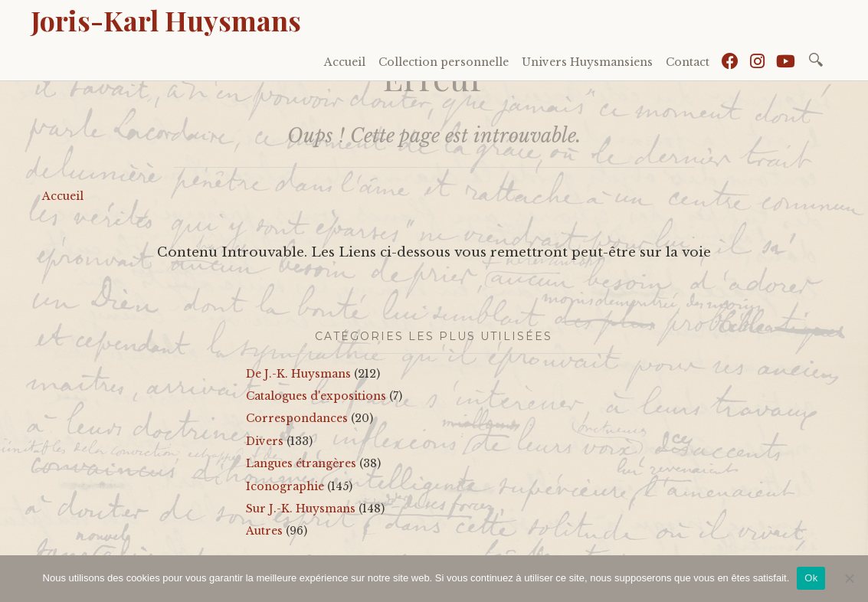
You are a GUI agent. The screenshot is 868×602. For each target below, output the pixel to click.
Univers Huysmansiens (587, 62)
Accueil (345, 62)
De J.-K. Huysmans (298, 374)
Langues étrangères (301, 463)
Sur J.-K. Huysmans (301, 509)
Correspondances (297, 418)
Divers (265, 441)
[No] (849, 578)
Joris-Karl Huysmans (166, 20)
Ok (811, 578)
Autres (264, 531)
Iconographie (285, 486)
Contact (688, 62)
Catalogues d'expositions (316, 396)
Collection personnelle (444, 62)
